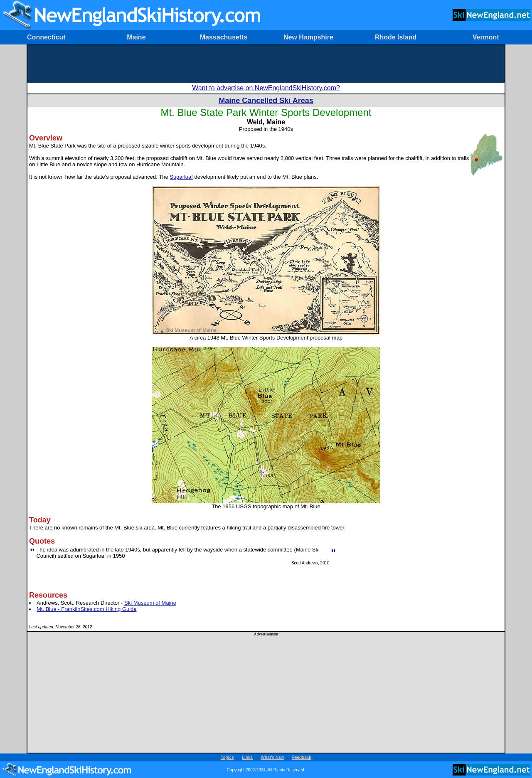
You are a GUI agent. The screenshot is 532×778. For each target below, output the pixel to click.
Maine (136, 37)
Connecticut (46, 37)
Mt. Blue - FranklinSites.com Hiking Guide (87, 609)
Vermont (486, 37)
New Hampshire (308, 37)
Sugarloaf (181, 177)
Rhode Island (396, 37)
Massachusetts (224, 37)
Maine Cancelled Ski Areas (266, 101)
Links (247, 757)
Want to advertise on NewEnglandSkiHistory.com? (266, 88)
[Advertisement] (266, 64)
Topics (227, 757)
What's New (273, 757)
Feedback (302, 757)
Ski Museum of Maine (150, 603)
